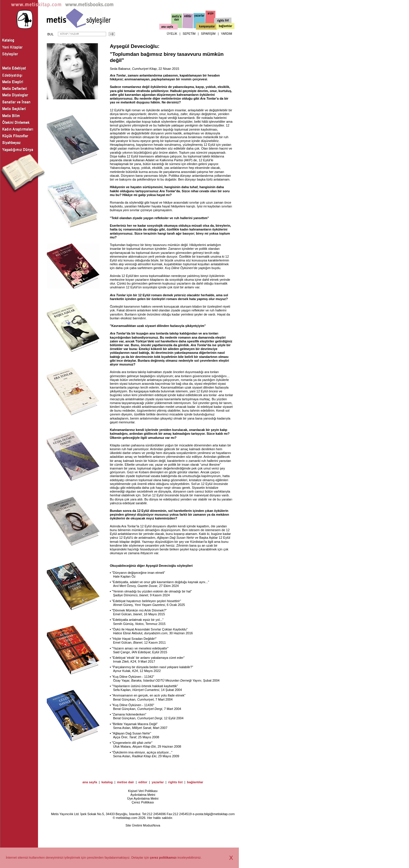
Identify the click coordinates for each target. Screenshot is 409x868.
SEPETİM (189, 34)
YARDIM (227, 34)
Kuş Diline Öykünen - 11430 (133, 705)
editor (143, 782)
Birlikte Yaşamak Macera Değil (135, 724)
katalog (107, 782)
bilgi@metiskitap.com (219, 814)
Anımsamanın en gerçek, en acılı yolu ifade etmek (149, 695)
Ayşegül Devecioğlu (134, 46)
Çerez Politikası (143, 802)
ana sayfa (90, 782)
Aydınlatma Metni (143, 795)
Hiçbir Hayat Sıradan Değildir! (134, 639)
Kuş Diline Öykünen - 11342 (133, 677)
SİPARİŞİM (208, 34)
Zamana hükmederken (129, 714)
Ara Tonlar (208, 98)
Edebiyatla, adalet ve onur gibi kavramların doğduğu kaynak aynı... (161, 582)
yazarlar (158, 782)
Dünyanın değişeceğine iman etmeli (139, 573)
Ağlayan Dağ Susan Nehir (176, 538)
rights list (175, 782)
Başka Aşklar (208, 538)
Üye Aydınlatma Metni (143, 798)
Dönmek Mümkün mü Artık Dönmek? (139, 610)
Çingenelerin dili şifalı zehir (132, 743)
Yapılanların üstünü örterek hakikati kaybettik (145, 686)
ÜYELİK (172, 34)
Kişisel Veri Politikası (143, 791)
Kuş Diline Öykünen (179, 268)
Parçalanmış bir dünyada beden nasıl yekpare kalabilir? (153, 667)
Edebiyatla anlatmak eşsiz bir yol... (138, 620)
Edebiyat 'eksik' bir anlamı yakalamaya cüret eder (148, 658)
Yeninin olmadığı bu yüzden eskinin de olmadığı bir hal (152, 591)
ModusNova (152, 825)
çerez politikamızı (163, 857)
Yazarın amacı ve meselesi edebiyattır (140, 648)
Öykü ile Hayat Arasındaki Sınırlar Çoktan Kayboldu (150, 629)
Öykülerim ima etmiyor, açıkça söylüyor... (142, 752)
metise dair (125, 782)
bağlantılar (195, 782)
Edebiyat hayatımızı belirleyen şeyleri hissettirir (147, 601)
